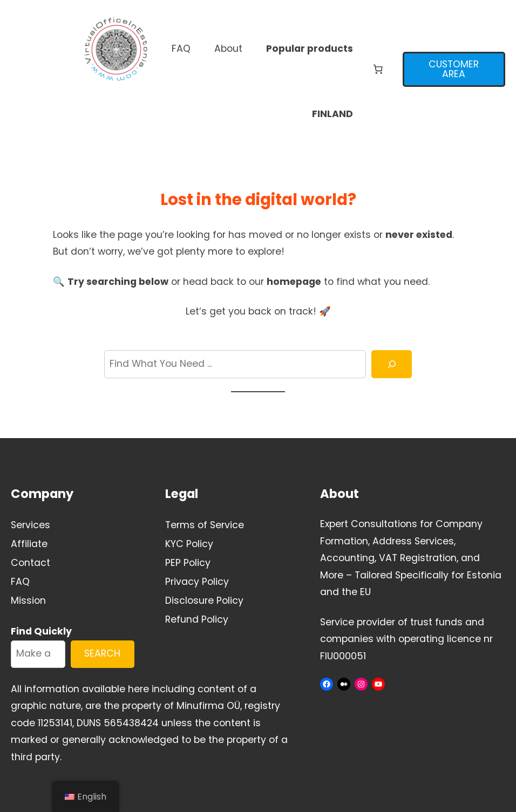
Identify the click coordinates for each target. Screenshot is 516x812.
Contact (30, 563)
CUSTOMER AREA (454, 69)
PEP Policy (188, 563)
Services (30, 525)
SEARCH (102, 653)
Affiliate (29, 544)
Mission (28, 601)
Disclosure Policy (204, 601)
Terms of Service (205, 525)
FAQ (20, 582)
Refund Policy (197, 619)
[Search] (392, 364)
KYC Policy (189, 544)
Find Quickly (41, 631)
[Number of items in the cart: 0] (378, 70)
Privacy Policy (197, 582)
